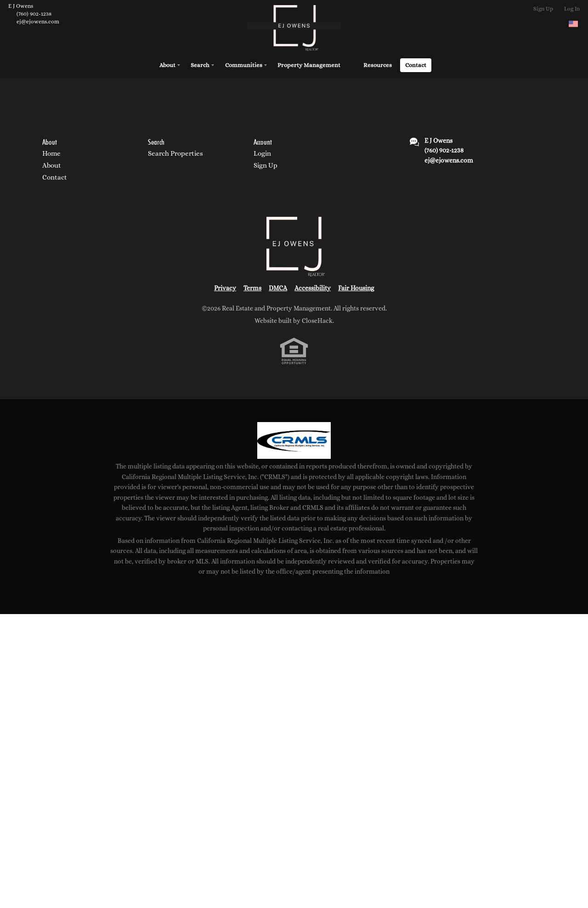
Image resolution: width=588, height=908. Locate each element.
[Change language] (573, 24)
